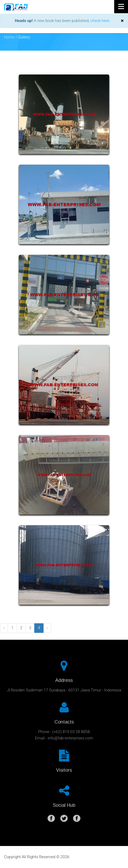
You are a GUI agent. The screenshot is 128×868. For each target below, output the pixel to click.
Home (9, 37)
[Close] (122, 21)
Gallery (24, 37)
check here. (100, 21)
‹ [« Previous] (4, 628)
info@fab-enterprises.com (71, 736)
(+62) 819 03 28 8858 (71, 730)
